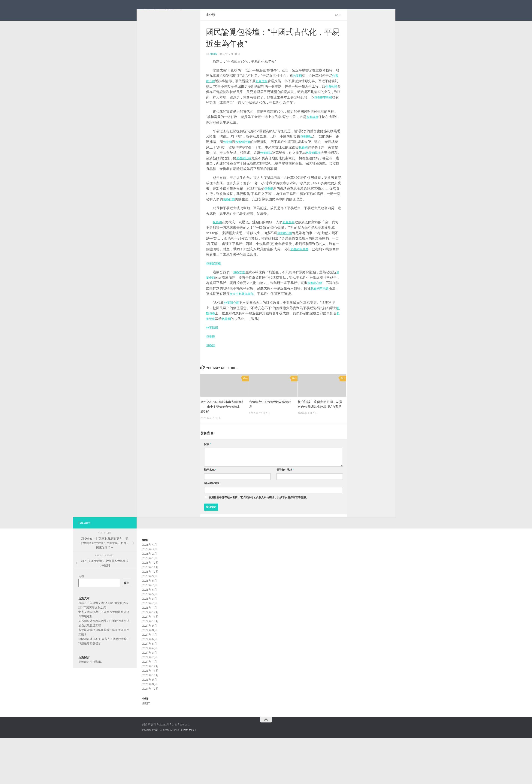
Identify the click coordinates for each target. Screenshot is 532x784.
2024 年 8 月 (150, 647)
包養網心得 (286, 250)
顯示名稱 (210, 487)
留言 (208, 461)
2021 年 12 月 (150, 706)
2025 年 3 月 (150, 616)
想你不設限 (162, 13)
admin (214, 71)
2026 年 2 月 (150, 571)
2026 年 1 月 (150, 575)
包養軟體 (332, 103)
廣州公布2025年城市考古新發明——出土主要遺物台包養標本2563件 (222, 424)
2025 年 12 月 (150, 580)
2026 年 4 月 (150, 562)
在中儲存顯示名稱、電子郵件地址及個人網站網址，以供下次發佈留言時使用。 (258, 514)
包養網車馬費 (328, 114)
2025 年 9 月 (150, 593)
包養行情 (230, 216)
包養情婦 (213, 344)
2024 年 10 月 (150, 638)
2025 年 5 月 (150, 611)
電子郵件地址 (285, 487)
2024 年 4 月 (150, 665)
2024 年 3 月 (150, 670)
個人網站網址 (212, 500)
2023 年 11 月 (150, 688)
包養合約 (290, 239)
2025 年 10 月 (150, 589)
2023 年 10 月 (150, 692)
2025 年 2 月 (150, 620)
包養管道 (240, 289)
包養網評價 (245, 159)
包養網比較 (252, 175)
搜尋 (81, 594)
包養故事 (313, 134)
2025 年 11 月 (150, 584)
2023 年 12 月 (150, 683)
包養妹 (211, 362)
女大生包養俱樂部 (243, 311)
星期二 (146, 720)
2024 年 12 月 (150, 629)
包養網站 (307, 153)
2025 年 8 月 (150, 598)
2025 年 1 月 (150, 625)
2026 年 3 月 (150, 566)
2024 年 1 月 (150, 679)
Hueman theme (188, 747)
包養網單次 (316, 170)
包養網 (298, 92)
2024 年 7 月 (150, 652)
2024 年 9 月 (150, 643)
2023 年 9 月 (150, 697)
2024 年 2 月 (150, 674)
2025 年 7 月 (150, 602)
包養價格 (263, 98)
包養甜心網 (316, 300)
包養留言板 (214, 280)
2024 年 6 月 (150, 656)
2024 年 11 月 (150, 634)
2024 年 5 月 (150, 661)
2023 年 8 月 (150, 701)
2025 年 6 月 (150, 607)
